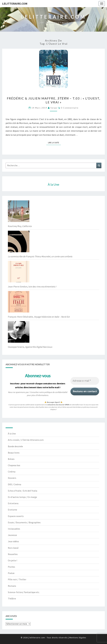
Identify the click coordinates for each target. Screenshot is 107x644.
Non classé (13, 548)
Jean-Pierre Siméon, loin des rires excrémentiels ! (32, 287)
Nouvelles (13, 554)
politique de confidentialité (56, 392)
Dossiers (12, 478)
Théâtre (12, 598)
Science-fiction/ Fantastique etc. (24, 592)
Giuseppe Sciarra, (30, 347)
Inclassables (14, 529)
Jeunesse (12, 535)
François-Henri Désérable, (39, 317)
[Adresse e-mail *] (85, 381)
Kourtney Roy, (20, 226)
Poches (11, 567)
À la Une (12, 434)
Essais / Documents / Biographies (24, 522)
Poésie (11, 573)
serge (54, 108)
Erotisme (12, 510)
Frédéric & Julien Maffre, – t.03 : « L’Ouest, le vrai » (54, 100)
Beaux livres (14, 453)
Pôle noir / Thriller (17, 579)
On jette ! (12, 560)
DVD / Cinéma (14, 484)
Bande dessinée (15, 446)
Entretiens (13, 503)
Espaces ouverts (16, 516)
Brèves (11, 459)
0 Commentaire (70, 108)
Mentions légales (78, 638)
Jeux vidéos (13, 541)
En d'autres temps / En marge (22, 497)
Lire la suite (54, 142)
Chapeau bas (14, 465)
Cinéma (12, 472)
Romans (12, 586)
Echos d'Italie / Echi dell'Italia (23, 491)
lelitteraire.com (15, 4)
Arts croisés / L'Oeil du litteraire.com (26, 440)
